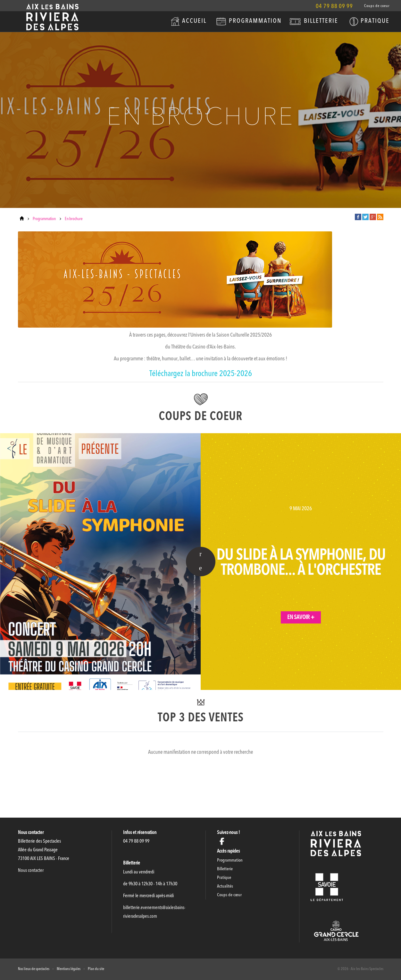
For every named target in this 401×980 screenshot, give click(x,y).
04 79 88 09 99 (334, 6)
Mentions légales (69, 969)
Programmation (255, 21)
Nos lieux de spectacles (34, 969)
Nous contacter (31, 871)
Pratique (375, 21)
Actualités (225, 886)
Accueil (194, 21)
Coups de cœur (229, 895)
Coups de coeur (377, 6)
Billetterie (321, 21)
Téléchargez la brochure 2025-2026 (201, 374)
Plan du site (96, 969)
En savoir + (301, 617)
